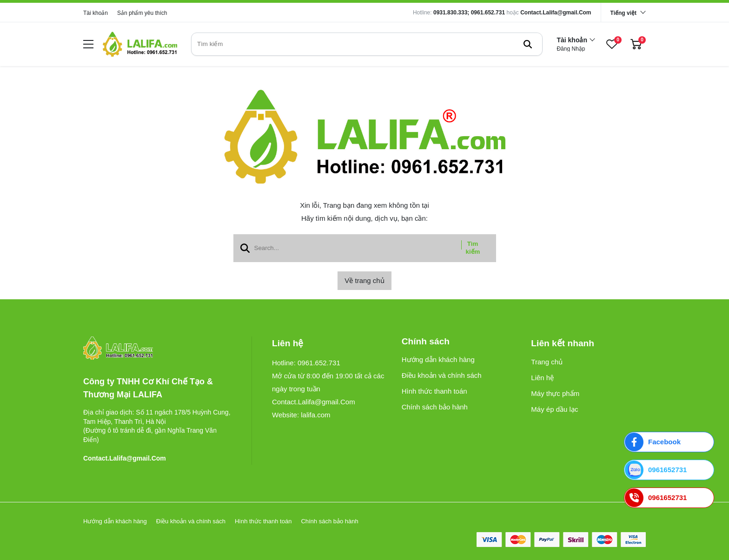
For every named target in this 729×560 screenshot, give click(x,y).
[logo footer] (157, 349)
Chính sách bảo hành (435, 407)
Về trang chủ (364, 280)
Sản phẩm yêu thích (142, 13)
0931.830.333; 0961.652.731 (469, 13)
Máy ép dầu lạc (554, 409)
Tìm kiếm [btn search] (473, 248)
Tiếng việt (623, 13)
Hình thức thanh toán (434, 391)
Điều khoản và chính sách (442, 375)
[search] (367, 44)
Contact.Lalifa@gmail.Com (556, 13)
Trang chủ (547, 362)
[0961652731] (669, 470)
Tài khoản (96, 13)
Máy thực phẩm (555, 393)
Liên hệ (542, 378)
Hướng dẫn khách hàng (438, 359)
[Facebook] (669, 442)
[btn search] (528, 44)
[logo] (140, 44)
